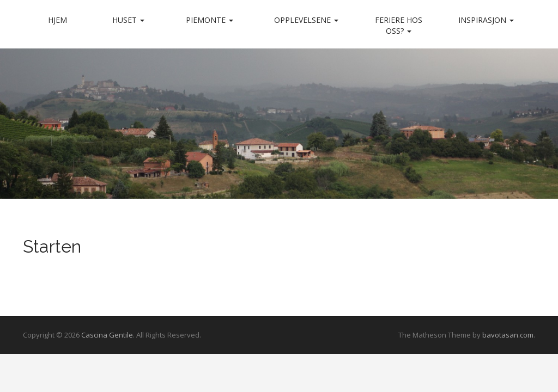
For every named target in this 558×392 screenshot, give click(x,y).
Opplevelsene (306, 20)
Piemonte (210, 20)
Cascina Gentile (107, 335)
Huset (128, 20)
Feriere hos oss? (399, 25)
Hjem (57, 20)
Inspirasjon (486, 20)
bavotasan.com (508, 335)
